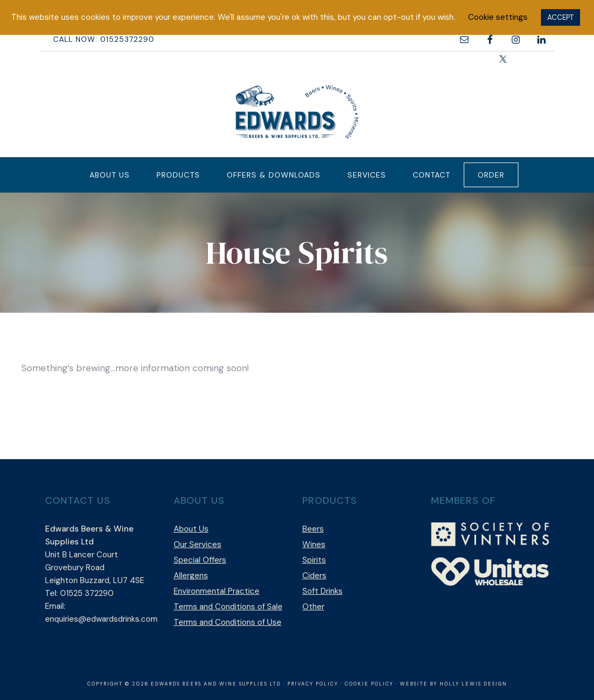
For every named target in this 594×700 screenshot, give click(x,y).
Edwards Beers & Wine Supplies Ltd (297, 112)
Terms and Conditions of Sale (228, 607)
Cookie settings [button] (498, 17)
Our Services (198, 544)
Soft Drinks (322, 591)
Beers (313, 529)
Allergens (191, 576)
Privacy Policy (313, 684)
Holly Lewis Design (473, 684)
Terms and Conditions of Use (228, 622)
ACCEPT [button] (560, 17)
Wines (314, 544)
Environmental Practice (217, 591)
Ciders (314, 576)
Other (313, 607)
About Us (191, 529)
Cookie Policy (369, 684)
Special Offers (200, 560)
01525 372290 (87, 593)
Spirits (314, 560)
